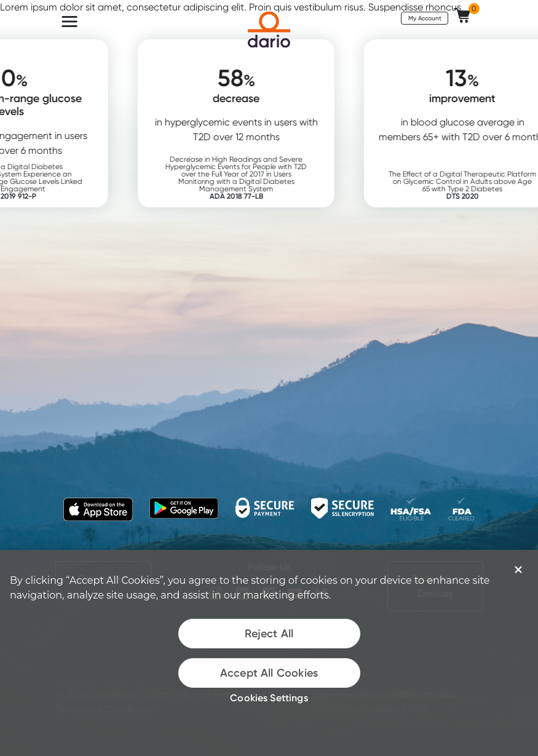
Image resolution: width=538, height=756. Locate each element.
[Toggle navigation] (69, 22)
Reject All (269, 634)
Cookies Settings (269, 698)
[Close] (518, 570)
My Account (425, 18)
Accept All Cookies (269, 673)
